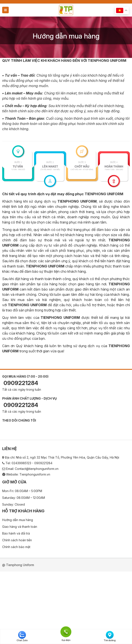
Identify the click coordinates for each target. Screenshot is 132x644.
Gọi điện (66, 631)
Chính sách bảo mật (16, 547)
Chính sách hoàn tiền (17, 540)
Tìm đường (110, 636)
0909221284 (20, 383)
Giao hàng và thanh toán (20, 527)
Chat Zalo (22, 636)
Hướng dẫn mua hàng (18, 520)
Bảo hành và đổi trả (16, 533)
